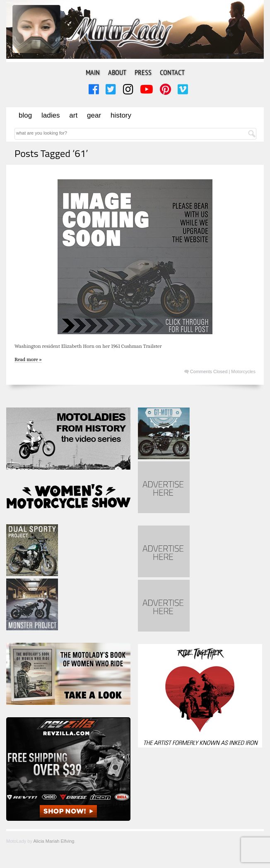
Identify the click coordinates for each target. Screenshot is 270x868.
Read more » (28, 359)
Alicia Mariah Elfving (54, 841)
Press (143, 72)
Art (73, 115)
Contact (172, 72)
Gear (94, 115)
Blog (25, 115)
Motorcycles (243, 371)
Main (93, 72)
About (117, 72)
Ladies (51, 115)
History (121, 115)
